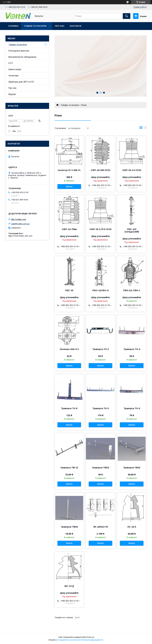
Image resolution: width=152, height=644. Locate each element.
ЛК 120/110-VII (100, 527)
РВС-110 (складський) (132, 230)
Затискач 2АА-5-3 (69, 349)
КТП (11, 63)
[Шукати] (127, 16)
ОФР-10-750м (69, 229)
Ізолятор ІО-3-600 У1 (69, 170)
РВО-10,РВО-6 (100, 290)
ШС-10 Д (69, 586)
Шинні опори (15, 69)
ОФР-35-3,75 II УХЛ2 (100, 229)
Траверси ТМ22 (132, 468)
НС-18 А (132, 527)
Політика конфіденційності (92, 640)
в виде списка (145, 128)
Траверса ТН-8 (69, 408)
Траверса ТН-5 (101, 408)
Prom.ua (90, 637)
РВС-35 (69, 290)
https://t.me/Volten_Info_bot (20, 236)
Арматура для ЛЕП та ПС (21, 82)
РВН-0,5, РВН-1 (132, 290)
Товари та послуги (35, 26)
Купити (69, 187)
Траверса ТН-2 (101, 349)
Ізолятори (13, 76)
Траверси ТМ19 (100, 468)
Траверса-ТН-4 (132, 349)
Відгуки (12, 94)
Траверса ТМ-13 (69, 468)
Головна (13, 26)
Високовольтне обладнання (22, 57)
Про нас (60, 26)
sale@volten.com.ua (20, 224)
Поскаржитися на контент (68, 640)
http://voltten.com (19, 219)
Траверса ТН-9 (132, 408)
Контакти (76, 26)
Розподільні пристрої (19, 51)
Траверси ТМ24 (69, 527)
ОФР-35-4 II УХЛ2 (132, 170)
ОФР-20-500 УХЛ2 (100, 170)
